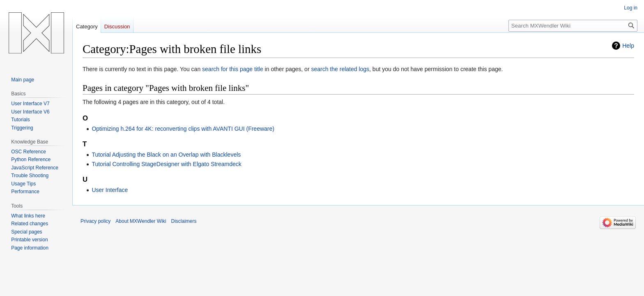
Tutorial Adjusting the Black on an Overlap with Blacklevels (166, 155)
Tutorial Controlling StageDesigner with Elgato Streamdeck (166, 164)
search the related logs (340, 69)
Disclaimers (184, 221)
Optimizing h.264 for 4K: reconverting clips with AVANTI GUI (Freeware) (183, 129)
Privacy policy (95, 221)
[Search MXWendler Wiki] (573, 26)
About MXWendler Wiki (141, 221)
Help (628, 46)
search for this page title (233, 69)
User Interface (110, 190)
